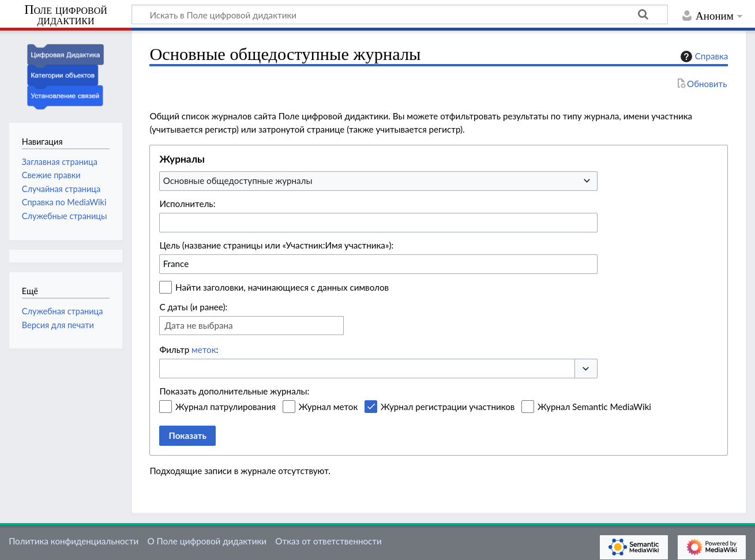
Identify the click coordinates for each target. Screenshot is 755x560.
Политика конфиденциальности (74, 541)
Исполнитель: (187, 204)
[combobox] (378, 181)
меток (204, 349)
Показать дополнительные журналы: (234, 391)
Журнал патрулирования (226, 407)
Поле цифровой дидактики (66, 15)
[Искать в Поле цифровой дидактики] (400, 14)
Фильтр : (189, 349)
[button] (586, 369)
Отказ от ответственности (328, 541)
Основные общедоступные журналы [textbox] (238, 181)
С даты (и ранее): (193, 307)
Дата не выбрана (198, 325)
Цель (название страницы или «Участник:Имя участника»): (276, 245)
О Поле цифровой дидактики (207, 541)
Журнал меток (328, 407)
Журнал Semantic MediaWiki (594, 407)
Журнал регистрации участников (448, 407)
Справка (703, 57)
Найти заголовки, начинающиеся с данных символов (282, 287)
